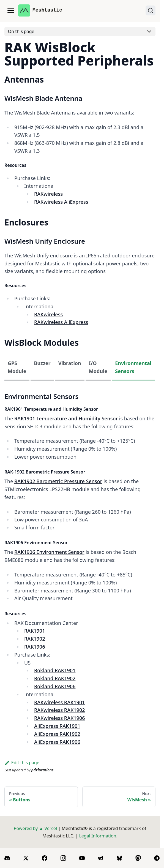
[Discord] (7, 858)
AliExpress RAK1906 (57, 742)
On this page (21, 31)
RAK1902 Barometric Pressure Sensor (58, 481)
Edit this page (22, 763)
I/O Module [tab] (98, 367)
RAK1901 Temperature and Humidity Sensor (66, 418)
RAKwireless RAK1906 (60, 718)
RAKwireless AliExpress (61, 202)
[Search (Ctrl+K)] (151, 10)
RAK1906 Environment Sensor (49, 552)
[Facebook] (45, 858)
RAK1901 (35, 631)
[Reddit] (101, 858)
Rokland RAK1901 (55, 670)
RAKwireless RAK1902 (60, 710)
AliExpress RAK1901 (57, 726)
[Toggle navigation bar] (11, 10)
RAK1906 (35, 647)
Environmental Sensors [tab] (133, 367)
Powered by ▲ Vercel (35, 828)
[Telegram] (157, 858)
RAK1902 (35, 639)
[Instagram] (63, 858)
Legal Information (98, 836)
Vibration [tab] (70, 363)
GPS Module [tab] (17, 367)
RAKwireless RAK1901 (60, 702)
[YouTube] (82, 858)
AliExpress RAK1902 (57, 734)
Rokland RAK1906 (55, 686)
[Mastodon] (138, 858)
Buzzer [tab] (42, 363)
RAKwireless (48, 194)
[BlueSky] (119, 858)
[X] (26, 858)
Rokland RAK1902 (55, 678)
